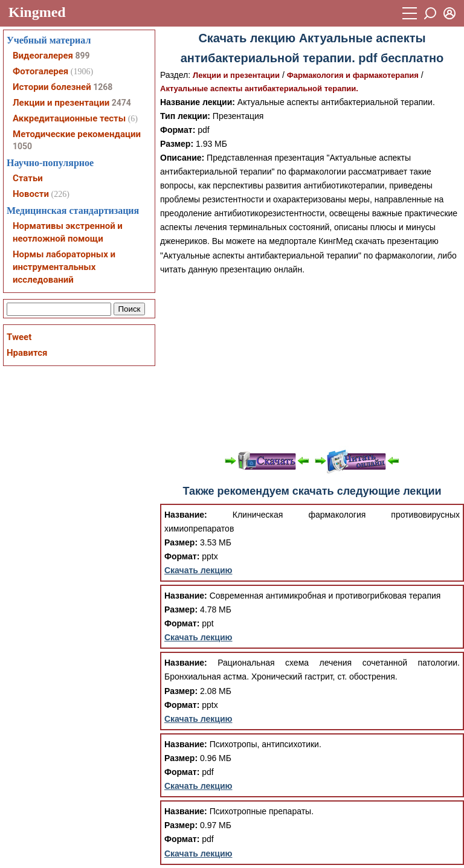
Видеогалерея (43, 56)
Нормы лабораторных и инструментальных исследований (64, 267)
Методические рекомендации (77, 134)
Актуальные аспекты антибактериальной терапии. (259, 88)
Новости (31, 194)
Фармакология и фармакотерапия (353, 75)
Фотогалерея (40, 71)
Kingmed (37, 12)
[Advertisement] (312, 361)
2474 (121, 103)
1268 (103, 87)
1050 (22, 146)
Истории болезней (52, 87)
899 (82, 56)
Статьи (28, 178)
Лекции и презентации (236, 75)
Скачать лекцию (198, 570)
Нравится (27, 353)
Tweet (19, 337)
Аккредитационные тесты (69, 118)
